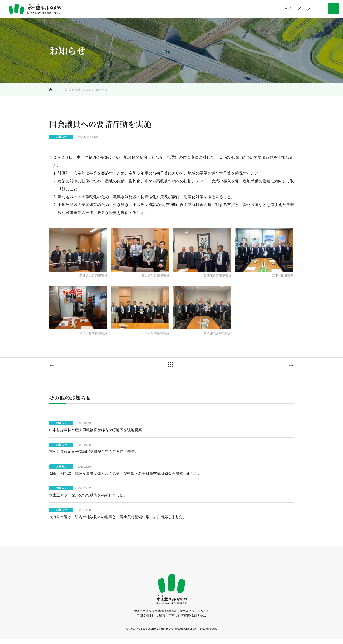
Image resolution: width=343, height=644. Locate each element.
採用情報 (204, 567)
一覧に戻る (175, 367)
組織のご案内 (228, 8)
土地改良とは (167, 8)
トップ (58, 90)
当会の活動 (197, 8)
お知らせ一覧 (260, 8)
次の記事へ (275, 367)
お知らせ (73, 90)
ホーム (108, 567)
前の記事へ (68, 367)
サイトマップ (230, 567)
